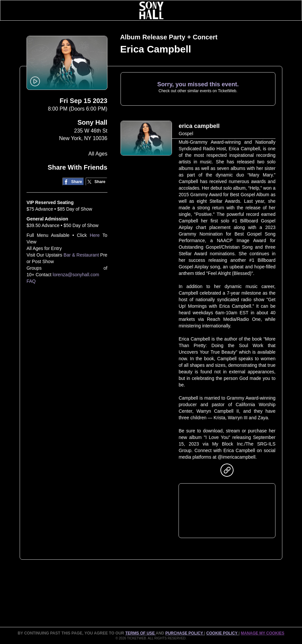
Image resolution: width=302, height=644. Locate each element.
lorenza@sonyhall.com (76, 275)
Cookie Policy (222, 633)
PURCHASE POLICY (185, 633)
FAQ (31, 281)
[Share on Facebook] (73, 182)
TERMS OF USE (140, 633)
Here (95, 235)
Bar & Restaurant (81, 255)
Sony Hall (93, 122)
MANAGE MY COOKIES (263, 633)
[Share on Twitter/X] (96, 182)
